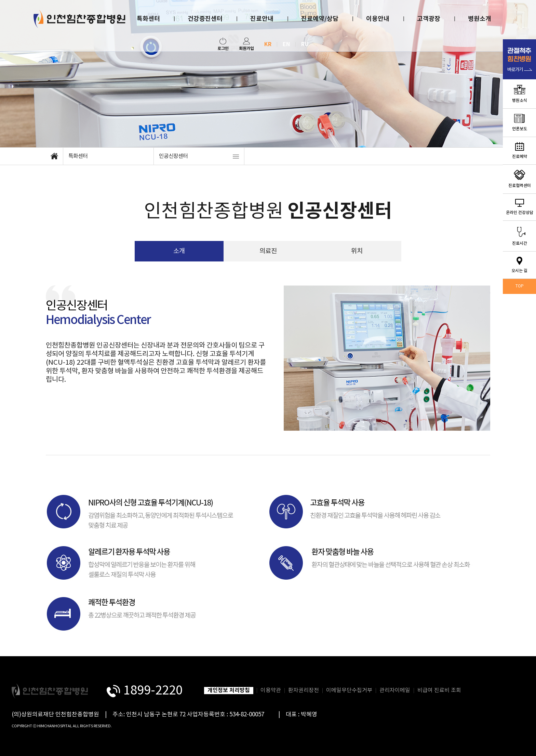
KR (268, 44)
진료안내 (262, 19)
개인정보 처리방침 (229, 690)
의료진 (268, 251)
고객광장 (429, 19)
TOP (520, 286)
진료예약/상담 (320, 19)
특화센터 (148, 19)
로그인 (223, 44)
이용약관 (271, 690)
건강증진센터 (205, 19)
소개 (179, 251)
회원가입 (246, 44)
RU (305, 44)
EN (286, 44)
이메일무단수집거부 (349, 690)
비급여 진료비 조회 (439, 690)
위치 (357, 251)
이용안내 (378, 19)
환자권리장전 (304, 690)
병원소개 (480, 19)
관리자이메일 (395, 690)
